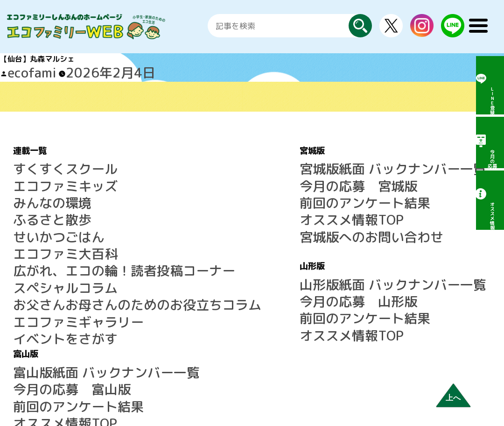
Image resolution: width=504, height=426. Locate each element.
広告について (402, 292)
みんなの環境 (35, 183)
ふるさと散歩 (35, 194)
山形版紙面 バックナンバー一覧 (267, 247)
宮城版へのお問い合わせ (255, 206)
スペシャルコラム (43, 239)
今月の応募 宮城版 (248, 172)
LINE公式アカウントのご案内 (429, 236)
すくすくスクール (43, 161)
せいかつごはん (39, 206)
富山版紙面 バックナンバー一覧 (433, 161)
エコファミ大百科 (43, 217)
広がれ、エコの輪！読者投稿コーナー (77, 228)
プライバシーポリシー (417, 314)
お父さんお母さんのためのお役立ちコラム (84, 250)
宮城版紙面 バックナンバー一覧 (267, 161)
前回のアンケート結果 (252, 183)
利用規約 (395, 281)
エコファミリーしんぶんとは (428, 247)
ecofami (21, 70)
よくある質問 (402, 258)
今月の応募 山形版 (248, 258)
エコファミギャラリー (50, 262)
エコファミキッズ (43, 172)
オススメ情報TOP (244, 194)
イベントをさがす (43, 273)
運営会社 (395, 303)
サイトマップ (402, 270)
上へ (453, 398)
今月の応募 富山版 (413, 172)
